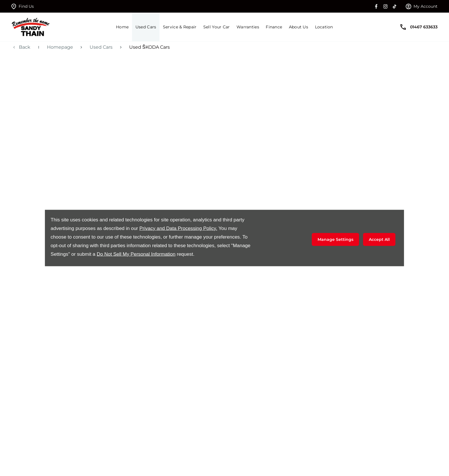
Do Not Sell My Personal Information (136, 254)
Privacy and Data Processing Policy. (178, 228)
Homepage (60, 47)
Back (25, 47)
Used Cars (101, 47)
